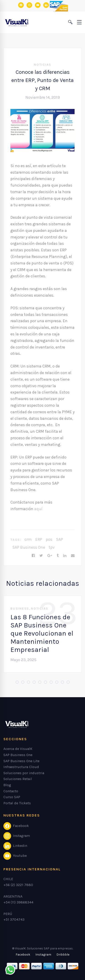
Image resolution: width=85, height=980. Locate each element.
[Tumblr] (58, 556)
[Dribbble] (63, 955)
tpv (52, 547)
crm (28, 539)
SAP (59, 539)
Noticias (42, 65)
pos (49, 539)
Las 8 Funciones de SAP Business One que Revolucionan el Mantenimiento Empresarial (42, 633)
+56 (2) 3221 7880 (18, 885)
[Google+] (50, 556)
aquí (38, 509)
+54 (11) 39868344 (18, 902)
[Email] (73, 556)
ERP (39, 539)
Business (20, 609)
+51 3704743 (14, 919)
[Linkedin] (65, 556)
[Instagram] (43, 955)
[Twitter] (41, 556)
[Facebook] (33, 556)
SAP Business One (29, 547)
